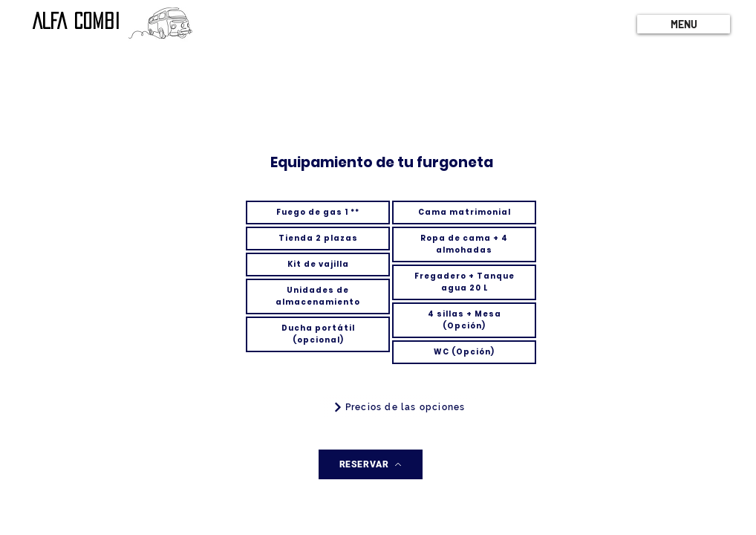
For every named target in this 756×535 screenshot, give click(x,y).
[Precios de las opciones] (399, 407)
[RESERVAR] (371, 464)
